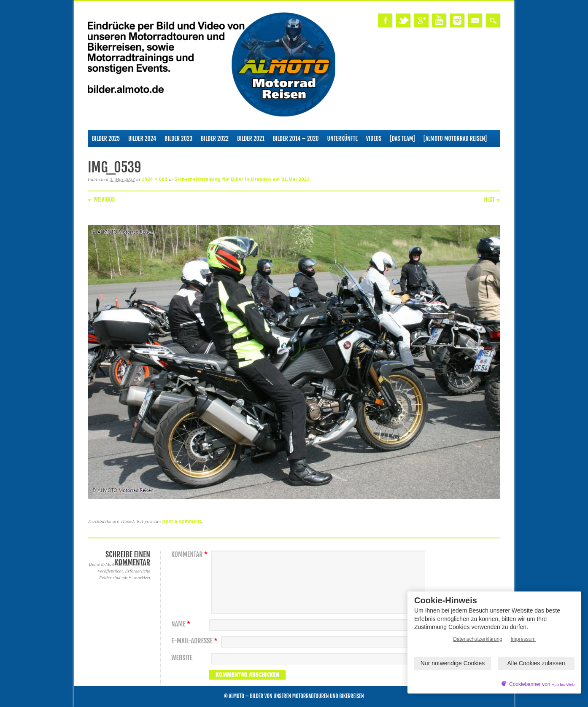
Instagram (457, 20)
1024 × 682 (155, 179)
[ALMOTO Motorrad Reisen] (455, 138)
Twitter (403, 20)
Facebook (385, 20)
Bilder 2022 (215, 138)
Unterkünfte (343, 138)
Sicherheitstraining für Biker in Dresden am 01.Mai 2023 (242, 179)
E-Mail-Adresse (196, 641)
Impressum (523, 639)
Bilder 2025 (106, 138)
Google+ (421, 20)
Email (475, 20)
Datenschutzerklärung (478, 639)
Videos (374, 138)
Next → (492, 200)
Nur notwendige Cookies (453, 663)
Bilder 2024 (142, 138)
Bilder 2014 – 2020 (296, 138)
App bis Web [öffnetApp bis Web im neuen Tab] (563, 684)
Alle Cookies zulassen (536, 663)
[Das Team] (402, 138)
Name (182, 624)
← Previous (101, 200)
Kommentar (190, 555)
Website (182, 658)
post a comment (182, 521)
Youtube (439, 20)
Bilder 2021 (251, 138)
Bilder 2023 (178, 138)
